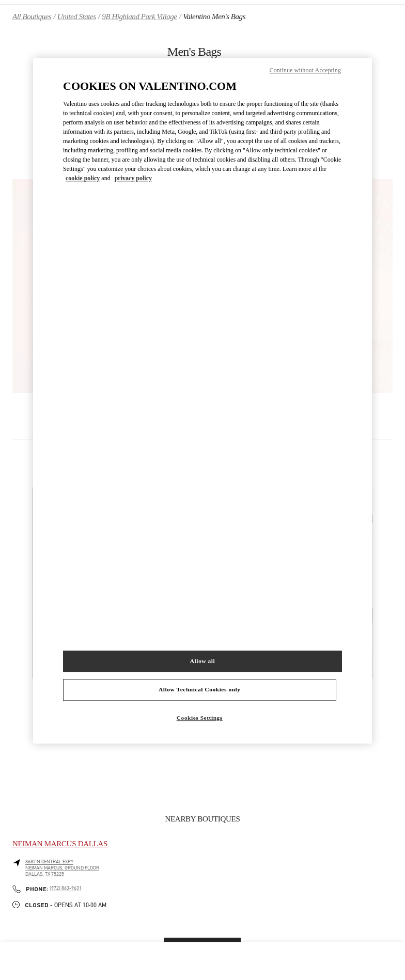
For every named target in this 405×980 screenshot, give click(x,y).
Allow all (202, 661)
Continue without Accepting (305, 70)
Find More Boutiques (202, 946)
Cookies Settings (200, 718)
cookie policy (83, 179)
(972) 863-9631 (66, 888)
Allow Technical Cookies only (199, 690)
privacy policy (133, 179)
